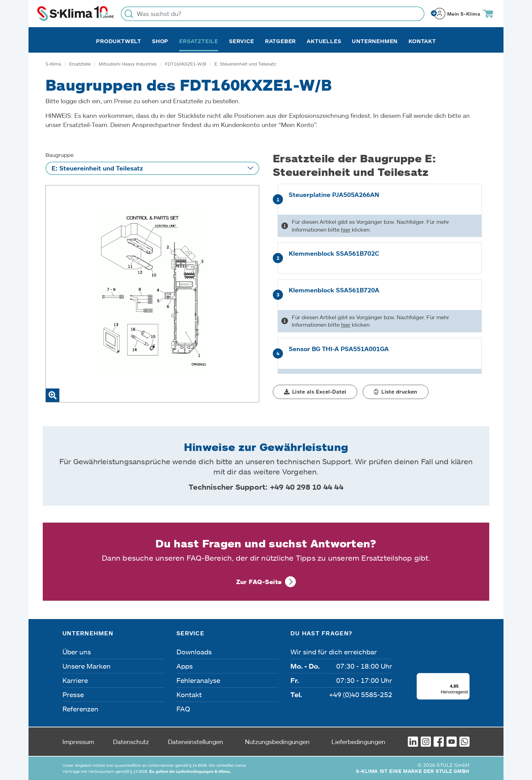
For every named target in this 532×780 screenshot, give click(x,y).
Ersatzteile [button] (199, 41)
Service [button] (242, 41)
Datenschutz (131, 742)
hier (346, 229)
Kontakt (422, 41)
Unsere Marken (87, 666)
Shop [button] (160, 41)
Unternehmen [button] (375, 41)
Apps (185, 666)
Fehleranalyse (198, 680)
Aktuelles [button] (324, 41)
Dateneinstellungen (196, 742)
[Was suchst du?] (273, 14)
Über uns (77, 652)
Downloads (194, 652)
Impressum (78, 742)
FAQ (183, 709)
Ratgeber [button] (280, 41)
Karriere (75, 680)
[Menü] (465, 677)
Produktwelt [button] (119, 41)
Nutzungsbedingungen (277, 742)
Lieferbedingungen (358, 742)
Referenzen (80, 709)
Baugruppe (60, 155)
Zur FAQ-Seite (259, 582)
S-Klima (53, 64)
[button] (315, 392)
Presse (73, 694)
